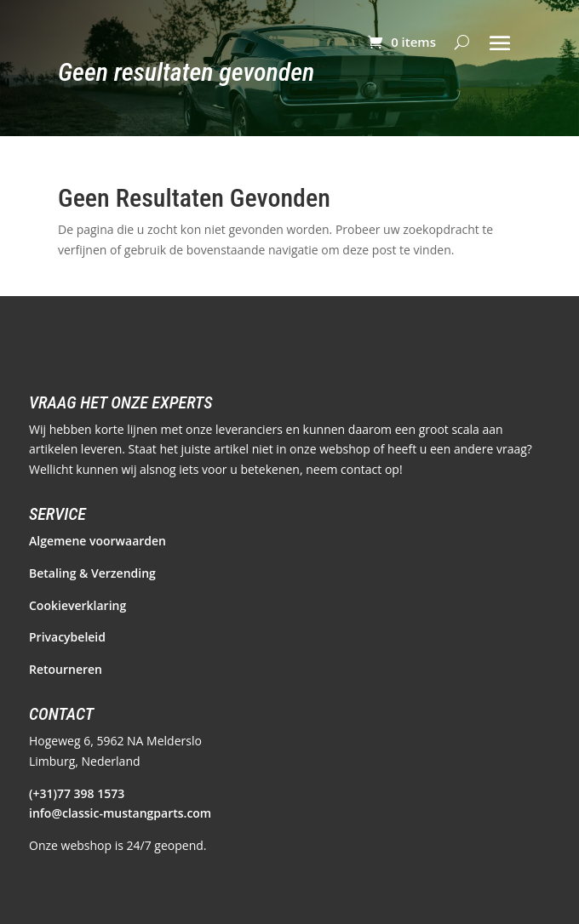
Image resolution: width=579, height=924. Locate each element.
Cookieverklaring (77, 605)
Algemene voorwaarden (97, 541)
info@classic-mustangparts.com (120, 813)
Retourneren (66, 669)
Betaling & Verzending (92, 573)
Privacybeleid (67, 637)
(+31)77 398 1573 (77, 793)
